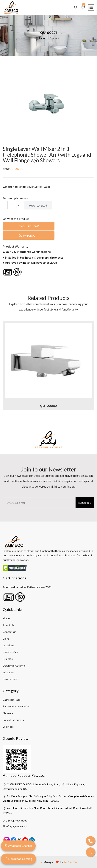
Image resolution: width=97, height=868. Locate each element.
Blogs (6, 639)
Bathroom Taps (12, 700)
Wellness (8, 727)
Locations (8, 645)
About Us (8, 625)
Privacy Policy (11, 679)
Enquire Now (29, 226)
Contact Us (10, 632)
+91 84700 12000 (16, 821)
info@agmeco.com (16, 826)
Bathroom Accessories (16, 706)
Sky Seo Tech (71, 862)
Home (44, 38)
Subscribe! (85, 503)
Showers (8, 713)
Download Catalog (18, 859)
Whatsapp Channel (18, 846)
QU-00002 (48, 406)
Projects (8, 659)
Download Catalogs (14, 666)
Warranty (8, 672)
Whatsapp (29, 235)
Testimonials (10, 652)
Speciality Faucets (13, 720)
